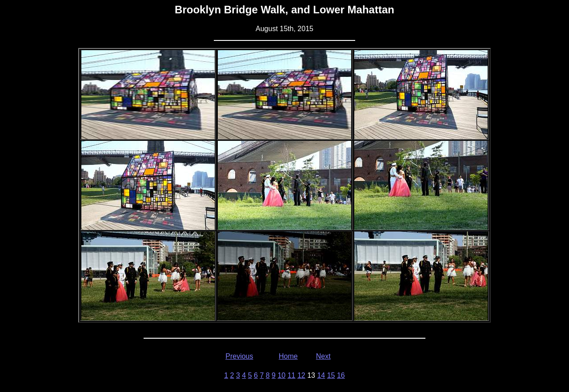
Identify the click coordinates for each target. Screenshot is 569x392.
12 (301, 375)
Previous (239, 356)
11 (292, 375)
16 (341, 375)
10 (281, 375)
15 (331, 375)
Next (323, 356)
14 (321, 375)
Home (288, 356)
